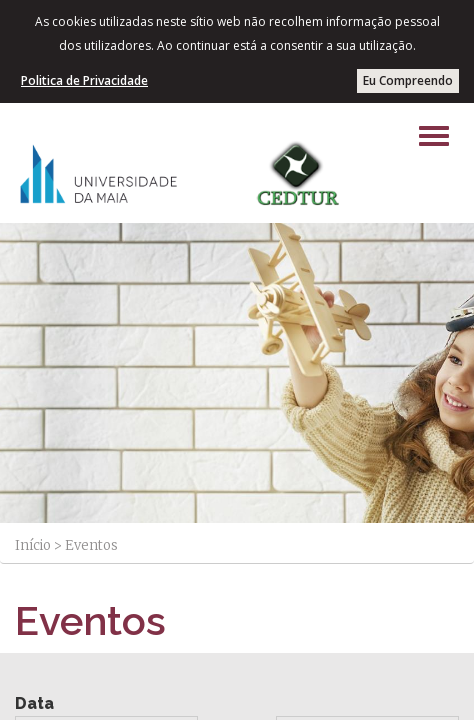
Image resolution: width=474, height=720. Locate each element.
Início (33, 545)
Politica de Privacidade (84, 80)
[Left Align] (434, 136)
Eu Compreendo (408, 80)
